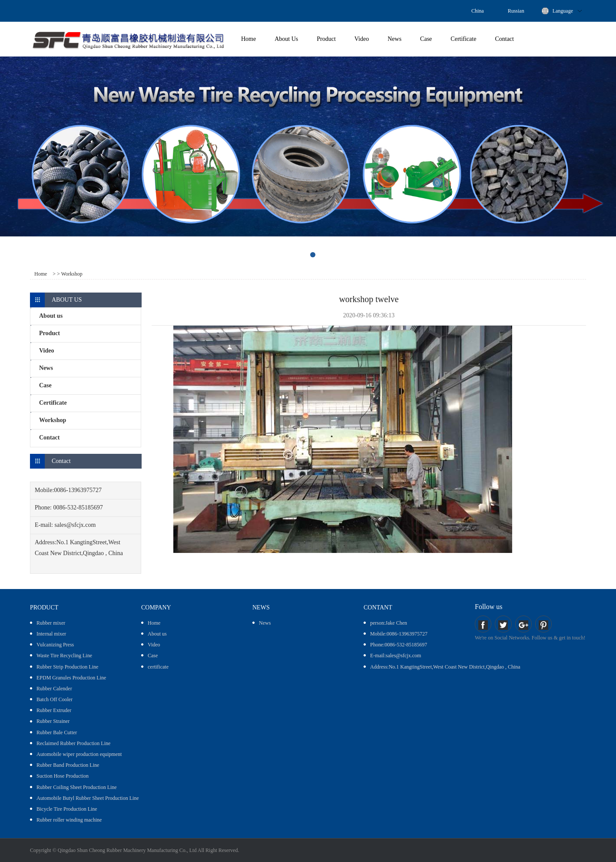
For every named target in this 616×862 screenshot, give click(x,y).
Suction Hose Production (63, 776)
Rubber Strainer (53, 721)
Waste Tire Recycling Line (64, 656)
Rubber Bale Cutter (57, 732)
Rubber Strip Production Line (67, 667)
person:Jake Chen (389, 623)
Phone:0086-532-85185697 (399, 645)
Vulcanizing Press (55, 645)
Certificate (463, 39)
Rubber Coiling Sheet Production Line (77, 787)
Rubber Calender (54, 689)
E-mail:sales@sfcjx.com (396, 656)
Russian (516, 11)
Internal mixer (51, 634)
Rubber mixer (51, 623)
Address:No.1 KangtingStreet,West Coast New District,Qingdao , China (445, 667)
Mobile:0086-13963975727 (399, 634)
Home (248, 39)
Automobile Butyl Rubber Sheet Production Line (88, 798)
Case (426, 39)
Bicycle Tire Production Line (67, 809)
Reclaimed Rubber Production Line (73, 743)
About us (157, 634)
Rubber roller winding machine (69, 820)
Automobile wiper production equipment (79, 754)
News (394, 39)
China (478, 11)
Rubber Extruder (54, 710)
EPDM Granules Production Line (71, 678)
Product (326, 39)
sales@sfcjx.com (75, 525)
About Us (286, 39)
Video (362, 39)
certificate (158, 667)
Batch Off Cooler (55, 699)
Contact (504, 39)
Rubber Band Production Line (68, 765)
